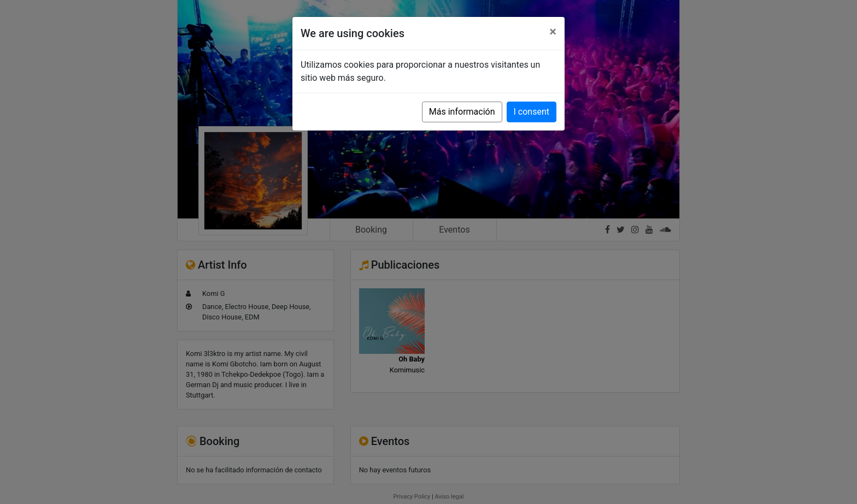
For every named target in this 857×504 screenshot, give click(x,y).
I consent (532, 112)
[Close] (553, 32)
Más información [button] (462, 112)
